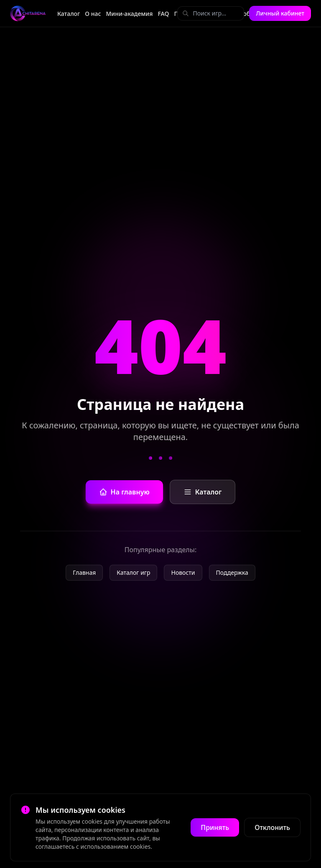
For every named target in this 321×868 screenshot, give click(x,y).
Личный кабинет (280, 13)
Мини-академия (129, 14)
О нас (93, 14)
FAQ (163, 14)
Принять (215, 827)
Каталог (69, 14)
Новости (183, 572)
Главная (84, 572)
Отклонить (272, 827)
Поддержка (232, 572)
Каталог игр (133, 572)
